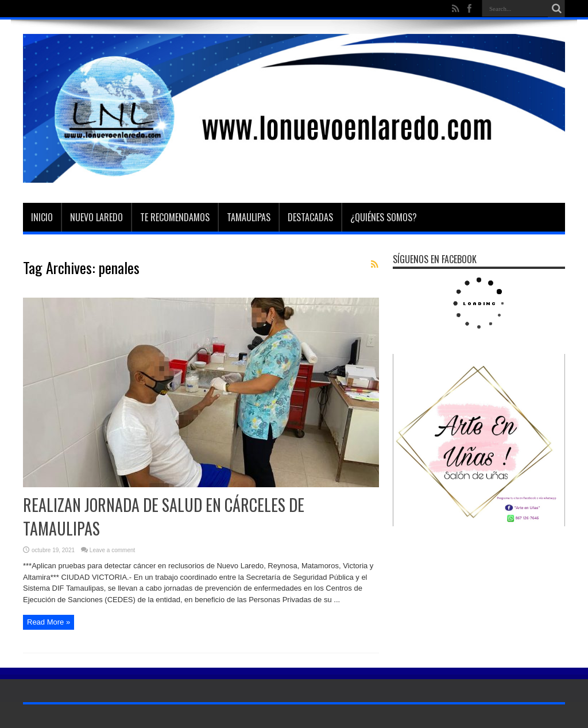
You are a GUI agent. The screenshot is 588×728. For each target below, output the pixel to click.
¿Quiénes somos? (384, 217)
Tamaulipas (249, 217)
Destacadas (310, 217)
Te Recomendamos (175, 217)
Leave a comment (113, 550)
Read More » (49, 622)
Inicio (42, 217)
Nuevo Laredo (96, 217)
